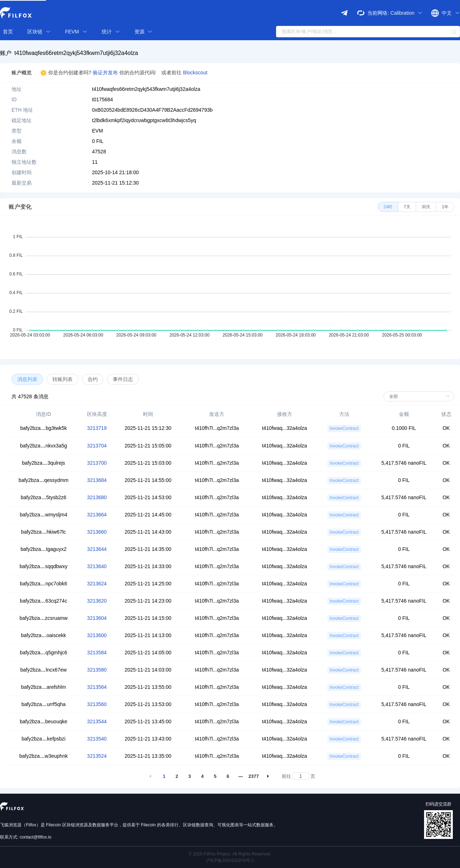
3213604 (97, 618)
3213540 (97, 739)
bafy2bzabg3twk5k (43, 428)
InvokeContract (344, 428)
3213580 (97, 670)
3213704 (97, 446)
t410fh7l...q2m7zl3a (217, 428)
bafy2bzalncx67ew (44, 670)
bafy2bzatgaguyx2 (43, 549)
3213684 (97, 480)
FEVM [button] (76, 32)
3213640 (97, 566)
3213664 (97, 515)
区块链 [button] (39, 32)
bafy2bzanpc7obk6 (43, 584)
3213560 (97, 704)
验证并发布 (106, 73)
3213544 (97, 721)
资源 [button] (144, 32)
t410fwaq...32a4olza (284, 428)
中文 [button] (451, 13)
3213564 (97, 687)
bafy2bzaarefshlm (44, 687)
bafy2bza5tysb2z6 (44, 497)
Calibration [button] (406, 13)
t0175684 (102, 99)
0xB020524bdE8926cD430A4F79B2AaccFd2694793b (152, 110)
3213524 (97, 756)
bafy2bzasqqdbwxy (44, 566)
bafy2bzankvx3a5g (44, 446)
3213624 (97, 584)
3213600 (97, 635)
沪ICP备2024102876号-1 (230, 860)
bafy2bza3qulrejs (43, 463)
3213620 (97, 601)
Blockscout (195, 73)
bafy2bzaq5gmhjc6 (43, 653)
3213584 (97, 653)
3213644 (97, 549)
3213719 (97, 428)
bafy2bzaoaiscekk (43, 635)
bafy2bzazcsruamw (43, 618)
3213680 (97, 497)
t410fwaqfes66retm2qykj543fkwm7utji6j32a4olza (76, 53)
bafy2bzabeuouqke (43, 721)
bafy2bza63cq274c (43, 601)
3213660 (97, 532)
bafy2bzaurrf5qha (44, 704)
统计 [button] (111, 32)
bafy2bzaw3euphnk (44, 756)
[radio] (388, 207)
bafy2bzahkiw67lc (44, 532)
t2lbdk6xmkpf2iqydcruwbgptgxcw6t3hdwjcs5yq (144, 120)
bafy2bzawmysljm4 (43, 515)
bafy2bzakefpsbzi (43, 739)
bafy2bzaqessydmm (44, 480)
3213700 (97, 463)
